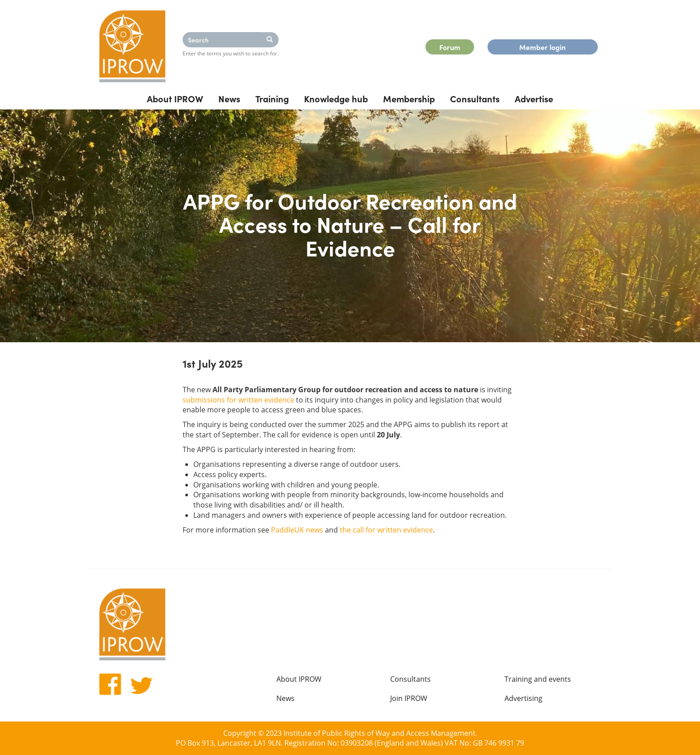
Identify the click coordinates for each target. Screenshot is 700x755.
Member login (542, 47)
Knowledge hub (336, 98)
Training (272, 98)
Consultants (475, 98)
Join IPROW (409, 698)
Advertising (523, 698)
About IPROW (175, 98)
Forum (450, 47)
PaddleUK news (297, 530)
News (229, 98)
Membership (409, 98)
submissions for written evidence (238, 400)
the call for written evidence (386, 530)
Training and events (538, 679)
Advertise (534, 98)
